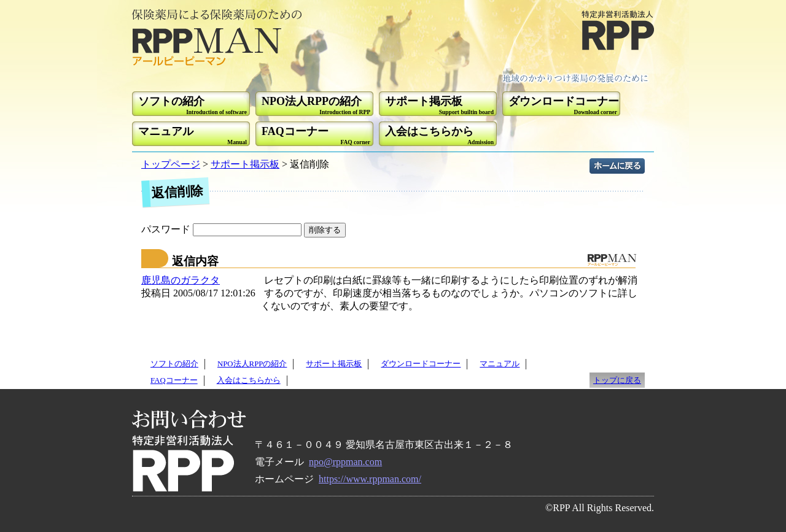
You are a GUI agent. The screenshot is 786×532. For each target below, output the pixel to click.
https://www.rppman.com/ (370, 479)
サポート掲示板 (245, 164)
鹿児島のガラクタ (181, 280)
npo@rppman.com (345, 462)
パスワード (223, 229)
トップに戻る (617, 380)
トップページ (171, 164)
